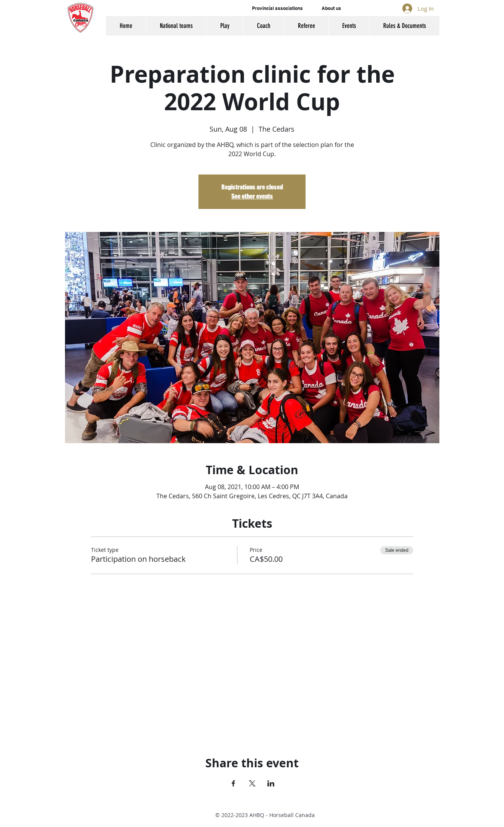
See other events (252, 196)
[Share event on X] (252, 783)
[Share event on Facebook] (233, 783)
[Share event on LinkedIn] (271, 783)
